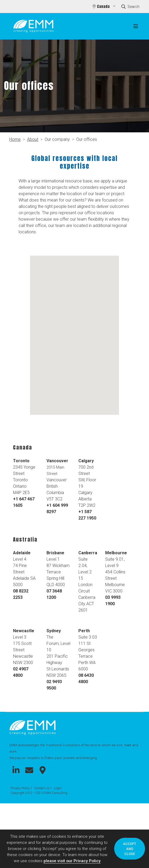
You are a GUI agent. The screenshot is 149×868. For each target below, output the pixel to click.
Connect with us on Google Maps (42, 770)
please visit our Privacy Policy (72, 861)
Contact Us (42, 788)
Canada (104, 6)
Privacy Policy (20, 788)
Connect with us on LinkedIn (16, 770)
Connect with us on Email (29, 770)
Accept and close (130, 849)
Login (58, 788)
